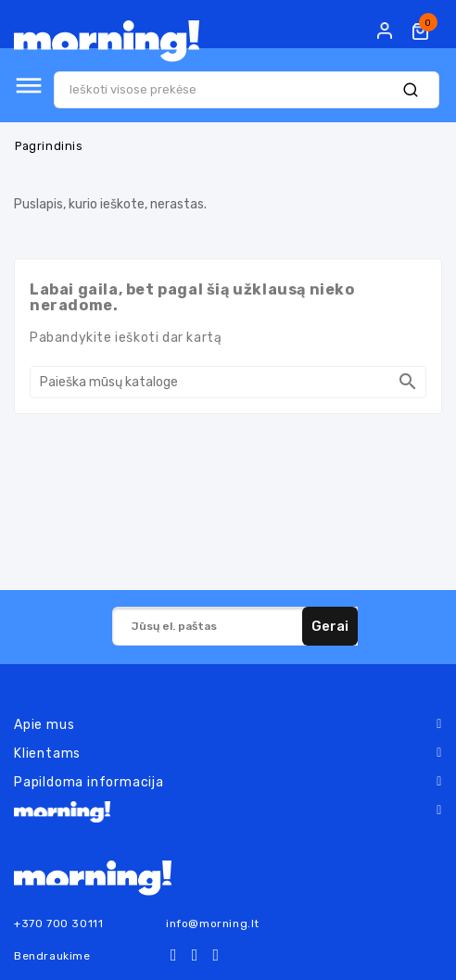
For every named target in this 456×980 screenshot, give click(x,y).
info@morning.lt (213, 923)
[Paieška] (228, 382)
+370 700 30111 (58, 923)
